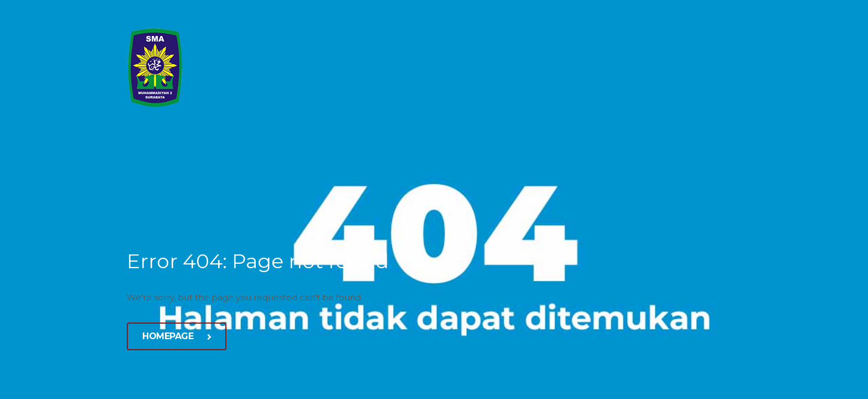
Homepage (177, 336)
